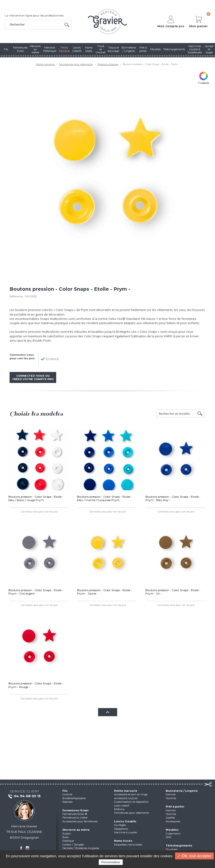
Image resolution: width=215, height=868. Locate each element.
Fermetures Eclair (76, 810)
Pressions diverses (108, 64)
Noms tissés (123, 841)
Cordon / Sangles (73, 845)
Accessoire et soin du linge (131, 794)
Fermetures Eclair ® (75, 814)
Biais (66, 837)
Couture (67, 794)
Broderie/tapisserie (74, 798)
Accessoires (173, 821)
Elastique (68, 841)
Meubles (172, 830)
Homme (171, 798)
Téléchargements (179, 846)
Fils (65, 791)
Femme (171, 794)
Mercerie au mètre (76, 830)
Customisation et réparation (131, 802)
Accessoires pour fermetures (80, 821)
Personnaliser (111, 862)
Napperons (121, 829)
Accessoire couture (126, 798)
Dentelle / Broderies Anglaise (81, 848)
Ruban (67, 834)
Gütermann (173, 834)
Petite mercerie (46, 64)
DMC (169, 837)
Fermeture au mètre (75, 818)
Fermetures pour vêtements (76, 64)
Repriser (68, 802)
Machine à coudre (125, 832)
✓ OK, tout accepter (194, 856)
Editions (119, 809)
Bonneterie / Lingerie (182, 791)
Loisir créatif (122, 806)
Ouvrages (120, 825)
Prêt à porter (175, 807)
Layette (170, 818)
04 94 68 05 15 (24, 796)
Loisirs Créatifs (125, 821)
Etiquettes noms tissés (128, 845)
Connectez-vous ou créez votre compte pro (33, 377)
